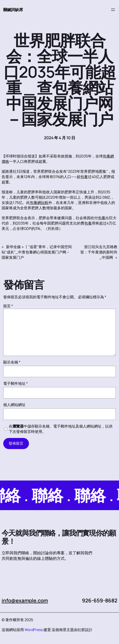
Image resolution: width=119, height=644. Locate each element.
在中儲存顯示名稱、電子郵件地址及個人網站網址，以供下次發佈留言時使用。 (61, 429)
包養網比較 (39, 203)
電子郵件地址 (16, 383)
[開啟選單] (113, 10)
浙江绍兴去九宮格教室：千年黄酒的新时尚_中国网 (99, 252)
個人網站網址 (14, 405)
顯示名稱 (12, 362)
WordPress (34, 630)
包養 (84, 177)
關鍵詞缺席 (13, 10)
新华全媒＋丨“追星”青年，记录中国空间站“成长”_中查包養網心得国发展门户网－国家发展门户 (37, 252)
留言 (8, 306)
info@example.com (25, 601)
